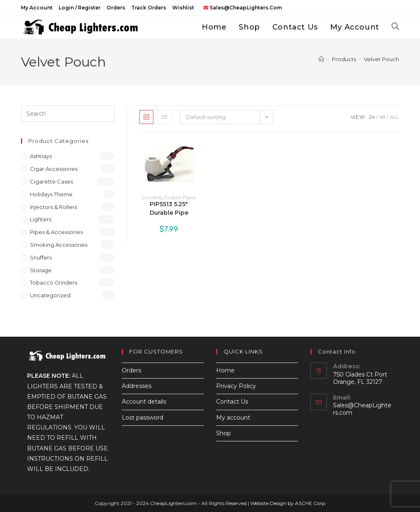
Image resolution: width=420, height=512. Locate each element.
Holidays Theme (51, 194)
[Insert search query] (68, 114)
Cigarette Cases (51, 181)
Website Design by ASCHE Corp (288, 503)
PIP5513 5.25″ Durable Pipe (169, 208)
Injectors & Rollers (54, 207)
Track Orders (149, 8)
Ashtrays (41, 156)
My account (37, 8)
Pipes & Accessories (56, 232)
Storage (41, 270)
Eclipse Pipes (180, 197)
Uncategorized (50, 295)
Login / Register (80, 8)
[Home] (321, 59)
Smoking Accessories (59, 245)
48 (382, 117)
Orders (116, 8)
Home (225, 370)
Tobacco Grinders (54, 282)
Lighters (41, 219)
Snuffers (41, 257)
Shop (224, 433)
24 (372, 117)
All (394, 117)
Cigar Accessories (54, 169)
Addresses (137, 386)
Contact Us (232, 402)
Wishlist (183, 8)
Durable (152, 197)
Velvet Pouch (381, 59)
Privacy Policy (236, 386)
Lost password (143, 418)
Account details (144, 402)
